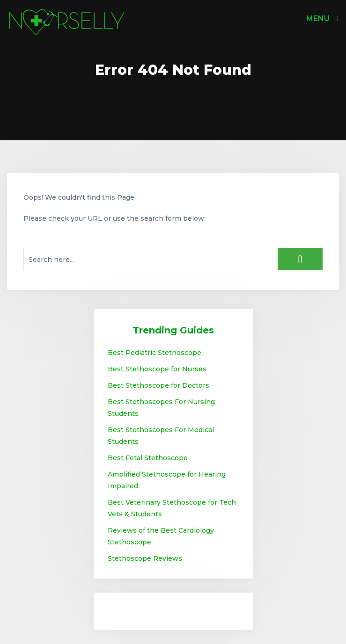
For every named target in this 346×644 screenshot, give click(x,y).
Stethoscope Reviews (145, 558)
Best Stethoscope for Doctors (158, 385)
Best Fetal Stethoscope (148, 458)
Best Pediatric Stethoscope (155, 353)
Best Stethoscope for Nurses (157, 369)
